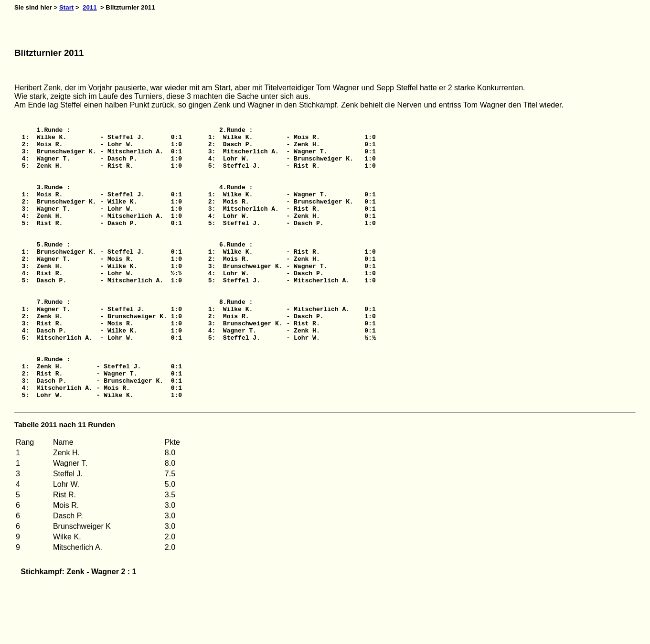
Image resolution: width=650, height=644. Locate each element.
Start (66, 7)
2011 (90, 7)
